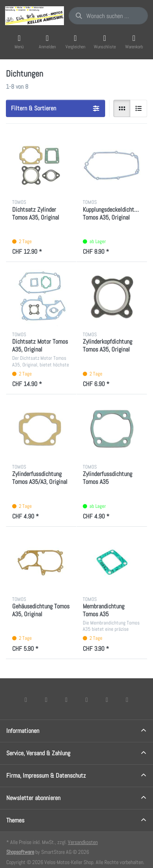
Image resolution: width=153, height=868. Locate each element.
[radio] (122, 108)
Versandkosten (83, 842)
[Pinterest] (127, 700)
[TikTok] (87, 700)
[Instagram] (66, 700)
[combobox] (108, 16)
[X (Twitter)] (46, 700)
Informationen (23, 731)
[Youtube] (107, 700)
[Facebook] (26, 700)
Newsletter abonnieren (33, 798)
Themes (15, 820)
